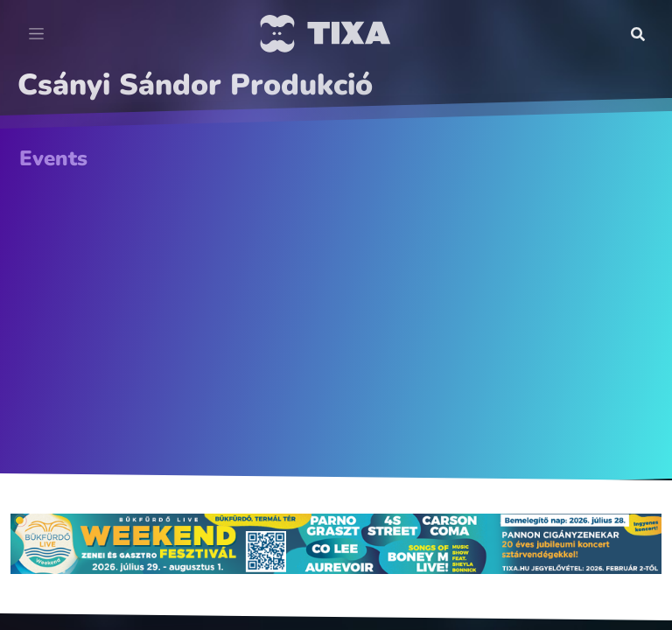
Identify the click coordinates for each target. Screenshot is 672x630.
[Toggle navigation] (36, 34)
